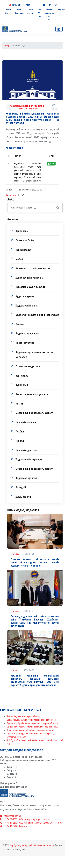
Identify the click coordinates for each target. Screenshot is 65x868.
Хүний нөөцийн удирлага (29, 278)
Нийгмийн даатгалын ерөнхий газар (24, 716)
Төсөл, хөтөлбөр (25, 343)
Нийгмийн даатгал (26, 450)
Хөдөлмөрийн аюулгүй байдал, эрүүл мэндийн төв (31, 730)
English (61, 10)
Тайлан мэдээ (24, 250)
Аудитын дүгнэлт (26, 296)
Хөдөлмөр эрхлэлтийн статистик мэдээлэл (34, 355)
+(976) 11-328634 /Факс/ (14, 826)
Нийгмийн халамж (26, 422)
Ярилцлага (22, 231)
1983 (10, 190)
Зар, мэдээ (22, 376)
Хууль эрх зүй (23, 497)
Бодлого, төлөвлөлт (27, 334)
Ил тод (19, 404)
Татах (51, 164)
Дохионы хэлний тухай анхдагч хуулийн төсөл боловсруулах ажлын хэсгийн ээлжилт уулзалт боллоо (35, 562)
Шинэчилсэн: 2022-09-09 (30, 190)
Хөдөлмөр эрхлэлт (26, 478)
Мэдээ (19, 259)
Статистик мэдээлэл (28, 366)
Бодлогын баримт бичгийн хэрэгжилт (37, 315)
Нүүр (7, 46)
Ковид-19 (21, 487)
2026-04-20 (29, 554)
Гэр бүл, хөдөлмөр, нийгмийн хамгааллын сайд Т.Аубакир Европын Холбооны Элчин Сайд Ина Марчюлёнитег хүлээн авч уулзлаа (35, 621)
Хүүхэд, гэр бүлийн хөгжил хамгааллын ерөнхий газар (32, 723)
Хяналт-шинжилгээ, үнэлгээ (32, 394)
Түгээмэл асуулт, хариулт (30, 287)
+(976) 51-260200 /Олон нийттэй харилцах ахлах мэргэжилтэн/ (32, 823)
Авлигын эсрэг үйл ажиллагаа (33, 268)
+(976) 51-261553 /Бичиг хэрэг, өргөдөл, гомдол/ (25, 819)
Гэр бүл (20, 432)
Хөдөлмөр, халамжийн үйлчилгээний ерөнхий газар (31, 720)
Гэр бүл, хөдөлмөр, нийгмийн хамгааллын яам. (32, 845)
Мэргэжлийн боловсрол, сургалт (34, 413)
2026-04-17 (29, 611)
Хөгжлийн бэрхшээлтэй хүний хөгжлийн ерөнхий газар (32, 727)
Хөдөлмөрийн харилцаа (29, 459)
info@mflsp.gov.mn (19, 5)
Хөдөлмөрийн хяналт (27, 306)
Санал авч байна (25, 240)
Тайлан (20, 324)
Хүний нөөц (22, 385)
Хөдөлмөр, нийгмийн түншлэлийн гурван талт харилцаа (28, 107)
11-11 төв (39, 13)
